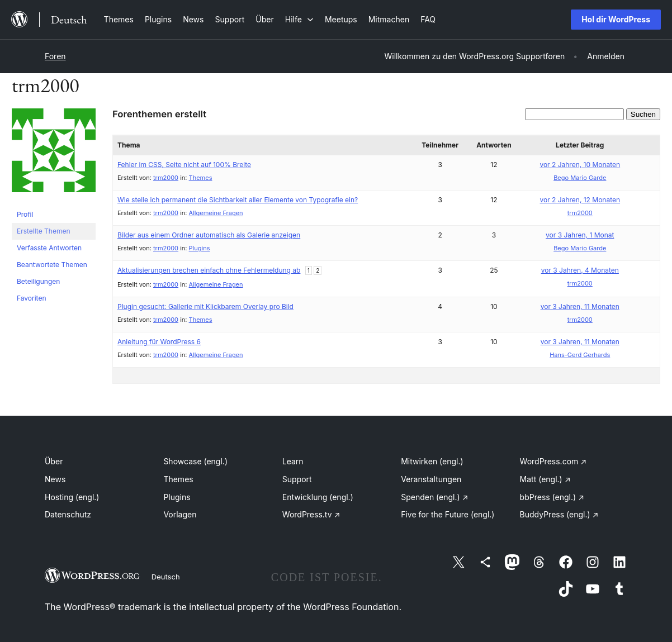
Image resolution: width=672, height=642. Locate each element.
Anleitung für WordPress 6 (159, 342)
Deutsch (166, 577)
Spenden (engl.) (434, 497)
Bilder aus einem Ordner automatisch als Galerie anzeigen (209, 235)
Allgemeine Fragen (216, 213)
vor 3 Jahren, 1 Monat (580, 235)
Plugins (200, 248)
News (55, 479)
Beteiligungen (38, 281)
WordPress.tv (311, 514)
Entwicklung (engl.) (318, 497)
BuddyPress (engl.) (559, 514)
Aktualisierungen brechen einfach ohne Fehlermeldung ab (209, 270)
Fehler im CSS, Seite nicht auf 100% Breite (184, 165)
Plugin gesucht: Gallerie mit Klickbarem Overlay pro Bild (205, 306)
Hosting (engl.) (72, 497)
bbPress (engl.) (552, 497)
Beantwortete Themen (52, 265)
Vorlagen (180, 514)
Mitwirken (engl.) (432, 461)
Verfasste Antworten (49, 248)
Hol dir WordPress (616, 19)
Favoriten (32, 298)
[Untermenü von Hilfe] (299, 19)
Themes (201, 178)
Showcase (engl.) (195, 461)
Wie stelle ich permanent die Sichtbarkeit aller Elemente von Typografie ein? (238, 200)
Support (297, 479)
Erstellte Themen (43, 231)
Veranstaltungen (431, 479)
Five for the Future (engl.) (448, 514)
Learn (293, 461)
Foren (55, 56)
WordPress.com (553, 461)
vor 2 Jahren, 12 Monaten (580, 200)
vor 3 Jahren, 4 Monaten (580, 270)
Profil (25, 214)
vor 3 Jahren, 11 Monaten (580, 306)
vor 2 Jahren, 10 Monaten (580, 165)
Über (54, 461)
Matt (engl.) (545, 479)
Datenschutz (68, 514)
